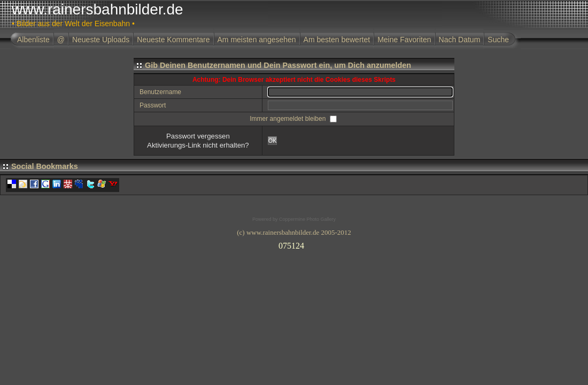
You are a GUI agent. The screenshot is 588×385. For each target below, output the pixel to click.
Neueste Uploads (101, 40)
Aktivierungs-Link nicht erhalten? (198, 145)
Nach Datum (460, 40)
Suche (498, 40)
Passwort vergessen (198, 136)
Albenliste (33, 40)
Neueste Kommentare (173, 40)
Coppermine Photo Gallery (307, 219)
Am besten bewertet (337, 40)
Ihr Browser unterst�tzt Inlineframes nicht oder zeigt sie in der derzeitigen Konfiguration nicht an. (294, 244)
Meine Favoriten (404, 40)
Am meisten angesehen (257, 40)
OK (273, 141)
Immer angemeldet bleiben (288, 119)
